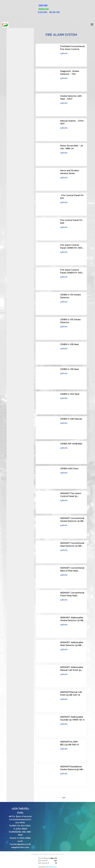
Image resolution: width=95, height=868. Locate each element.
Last (64, 797)
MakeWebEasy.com (51, 867)
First (59, 797)
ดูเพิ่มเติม (64, 53)
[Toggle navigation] (92, 25)
